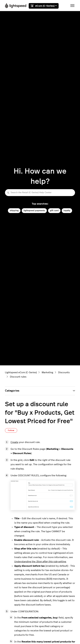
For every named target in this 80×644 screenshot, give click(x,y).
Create (14, 442)
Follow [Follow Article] (11, 430)
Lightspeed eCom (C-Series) (21, 372)
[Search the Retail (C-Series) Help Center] (40, 193)
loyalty (67, 210)
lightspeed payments (34, 210)
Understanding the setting (40, 562)
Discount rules (18, 377)
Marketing (47, 372)
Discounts (64, 372)
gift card (54, 210)
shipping (14, 210)
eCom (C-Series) (44, 6)
